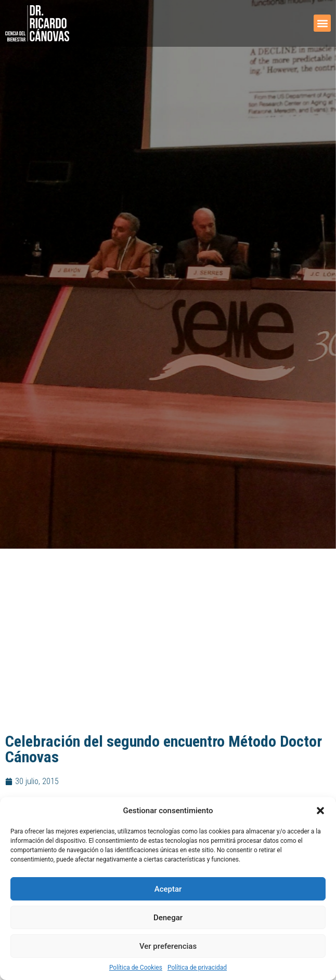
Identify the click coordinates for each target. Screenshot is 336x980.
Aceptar (168, 889)
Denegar (168, 918)
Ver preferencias (168, 946)
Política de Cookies (136, 968)
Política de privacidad (197, 968)
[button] (320, 811)
